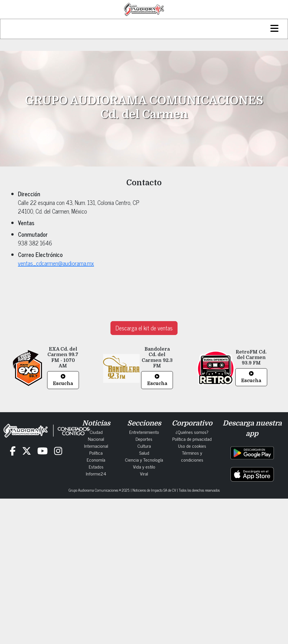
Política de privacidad (192, 439)
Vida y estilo (144, 467)
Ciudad (96, 432)
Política (96, 453)
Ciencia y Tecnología (144, 460)
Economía (96, 460)
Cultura (144, 446)
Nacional (96, 439)
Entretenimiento (144, 432)
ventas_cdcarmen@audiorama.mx (56, 263)
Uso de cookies (192, 446)
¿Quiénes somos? (192, 432)
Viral (144, 473)
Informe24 (96, 473)
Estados (96, 467)
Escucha (63, 380)
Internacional (96, 446)
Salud (144, 453)
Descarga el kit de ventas (144, 328)
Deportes (144, 439)
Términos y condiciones (192, 456)
